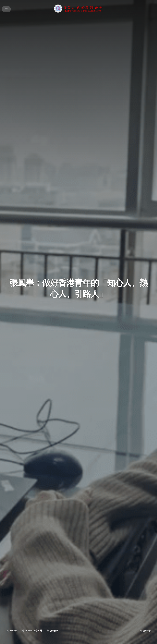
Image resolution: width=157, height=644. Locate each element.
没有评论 (146, 631)
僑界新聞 (54, 631)
